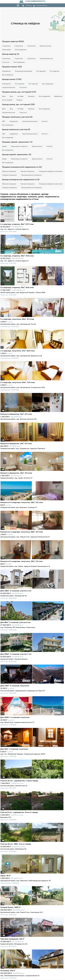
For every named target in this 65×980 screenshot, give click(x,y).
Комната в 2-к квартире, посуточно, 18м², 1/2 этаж (22, 561)
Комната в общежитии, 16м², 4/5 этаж (16, 473)
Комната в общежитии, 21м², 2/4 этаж (16, 414)
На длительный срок (46, 59)
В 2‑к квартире (41, 71)
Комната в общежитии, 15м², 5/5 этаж (16, 444)
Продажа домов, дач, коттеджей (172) (19, 92)
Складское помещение (9, 175)
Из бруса (19, 100)
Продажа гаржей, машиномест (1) (17, 142)
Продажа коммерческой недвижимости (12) (22, 167)
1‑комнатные (6, 46)
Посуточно (6, 62)
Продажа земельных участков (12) (17, 117)
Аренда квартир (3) (11, 54)
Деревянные (58, 96)
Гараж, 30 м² (6, 876)
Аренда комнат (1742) (12, 79)
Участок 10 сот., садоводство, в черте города (19, 781)
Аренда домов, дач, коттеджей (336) (18, 105)
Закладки (27, 5)
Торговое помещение (27, 171)
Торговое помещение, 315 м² (12, 939)
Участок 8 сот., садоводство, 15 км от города (19, 812)
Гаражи (4, 146)
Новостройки (6, 50)
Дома (4, 96)
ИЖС (4, 121)
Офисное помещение (9, 171)
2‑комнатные (19, 46)
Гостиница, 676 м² (8, 971)
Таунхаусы (31, 96)
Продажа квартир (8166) (13, 42)
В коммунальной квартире (24, 71)
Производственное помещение (31, 175)
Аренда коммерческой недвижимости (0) (21, 180)
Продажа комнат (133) (12, 67)
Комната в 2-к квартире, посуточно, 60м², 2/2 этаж (22, 532)
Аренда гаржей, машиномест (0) (17, 155)
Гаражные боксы (37, 146)
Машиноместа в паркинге (19, 146)
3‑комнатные (31, 46)
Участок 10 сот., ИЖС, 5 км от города (16, 844)
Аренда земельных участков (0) (16, 130)
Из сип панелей (7, 100)
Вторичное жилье (45, 46)
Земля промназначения (30, 121)
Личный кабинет (40, 5)
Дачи (11, 96)
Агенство (45, 121)
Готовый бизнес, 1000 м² (11, 907)
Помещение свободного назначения (51, 171)
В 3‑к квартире (54, 71)
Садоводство (14, 121)
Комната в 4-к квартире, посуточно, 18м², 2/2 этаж (22, 503)
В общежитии (6, 71)
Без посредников (21, 50)
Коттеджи (20, 96)
